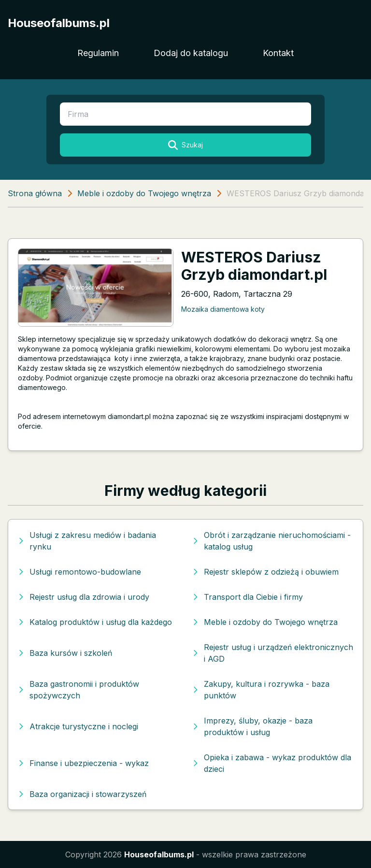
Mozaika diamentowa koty (223, 309)
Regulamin (98, 53)
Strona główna (35, 193)
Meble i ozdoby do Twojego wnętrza (144, 193)
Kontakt (278, 53)
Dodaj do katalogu (191, 53)
